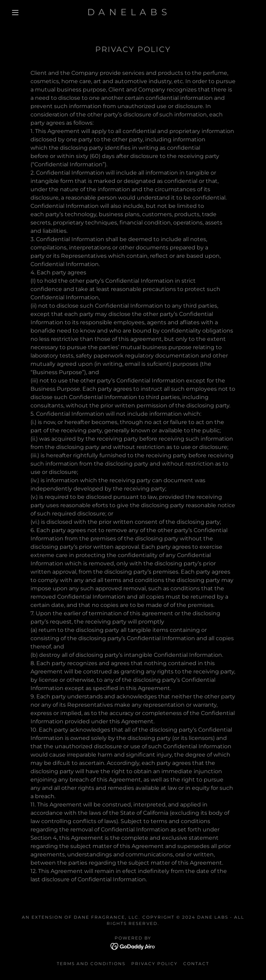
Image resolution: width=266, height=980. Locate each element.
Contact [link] (196, 964)
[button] (15, 12)
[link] (127, 13)
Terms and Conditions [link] (91, 964)
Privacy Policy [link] (154, 964)
